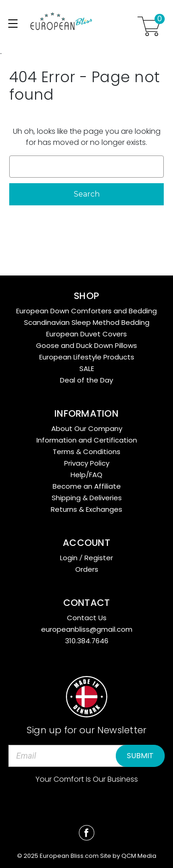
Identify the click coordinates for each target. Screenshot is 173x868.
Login (69, 558)
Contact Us (87, 618)
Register (99, 558)
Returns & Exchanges (86, 509)
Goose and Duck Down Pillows (86, 345)
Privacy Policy (87, 463)
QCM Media (139, 856)
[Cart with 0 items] (149, 28)
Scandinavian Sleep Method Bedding (87, 322)
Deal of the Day (86, 380)
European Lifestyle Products (87, 357)
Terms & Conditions (86, 452)
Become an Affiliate (87, 486)
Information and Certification (87, 440)
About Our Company (87, 428)
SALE (87, 368)
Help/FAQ (86, 475)
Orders (87, 569)
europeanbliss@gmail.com (87, 629)
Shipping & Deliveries (87, 498)
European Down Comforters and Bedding (86, 311)
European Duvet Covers (86, 334)
